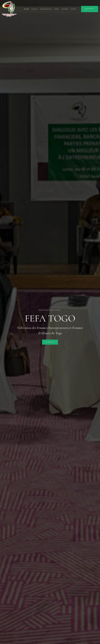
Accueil (26, 9)
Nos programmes (46, 9)
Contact (73, 9)
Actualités (65, 9)
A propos (34, 9)
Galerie (57, 9)
